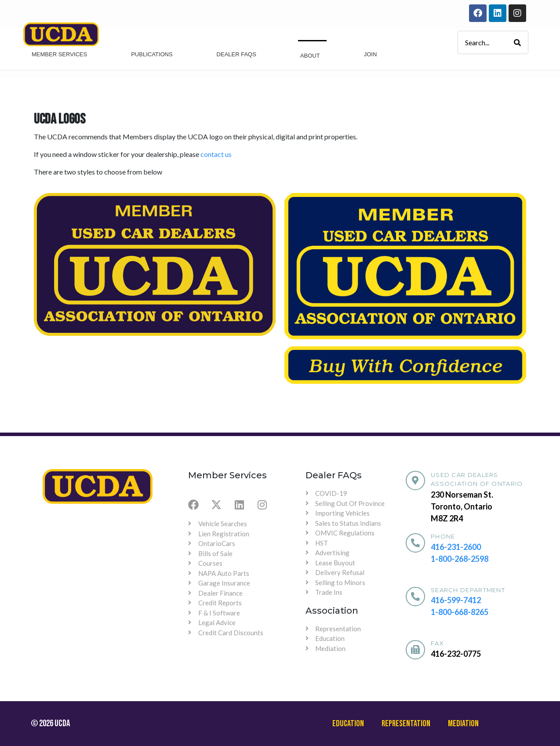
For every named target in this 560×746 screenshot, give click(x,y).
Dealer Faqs (236, 54)
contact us (216, 154)
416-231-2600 (456, 547)
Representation (406, 724)
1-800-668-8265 (460, 612)
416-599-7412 (456, 600)
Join (371, 54)
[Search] (517, 42)
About (310, 56)
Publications (152, 54)
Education (348, 724)
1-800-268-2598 (460, 559)
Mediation (463, 724)
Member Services (59, 54)
